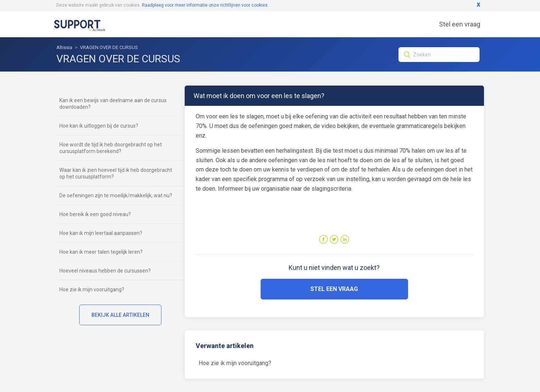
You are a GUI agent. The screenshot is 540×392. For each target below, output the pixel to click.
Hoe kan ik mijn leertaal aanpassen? (101, 233)
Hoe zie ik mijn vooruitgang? (92, 289)
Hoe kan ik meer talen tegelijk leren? (101, 252)
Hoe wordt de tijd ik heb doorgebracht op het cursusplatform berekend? (111, 148)
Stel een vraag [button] (334, 289)
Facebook (323, 240)
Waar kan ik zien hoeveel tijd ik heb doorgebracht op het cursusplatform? (116, 173)
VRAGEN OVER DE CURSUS (109, 47)
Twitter (334, 240)
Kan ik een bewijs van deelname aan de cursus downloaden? (113, 104)
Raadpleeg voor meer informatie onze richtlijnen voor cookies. (205, 5)
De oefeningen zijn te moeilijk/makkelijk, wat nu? (116, 195)
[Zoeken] (439, 55)
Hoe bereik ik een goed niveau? (95, 214)
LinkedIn (345, 240)
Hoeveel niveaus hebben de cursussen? (105, 271)
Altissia (64, 47)
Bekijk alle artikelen (120, 315)
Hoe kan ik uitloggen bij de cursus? (99, 126)
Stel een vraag (460, 24)
